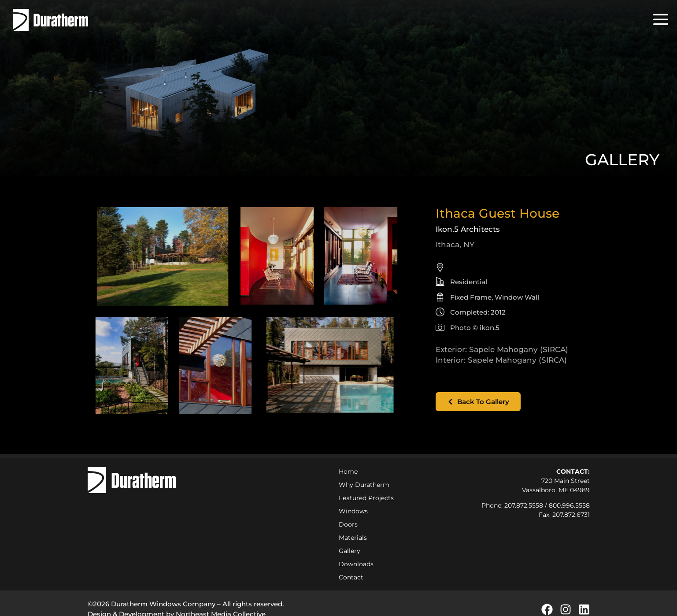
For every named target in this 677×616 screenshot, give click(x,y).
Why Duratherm (366, 485)
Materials (353, 538)
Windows (353, 511)
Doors (348, 524)
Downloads (356, 564)
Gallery (350, 551)
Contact (351, 577)
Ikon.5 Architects (468, 229)
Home (348, 471)
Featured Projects (366, 498)
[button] (661, 20)
